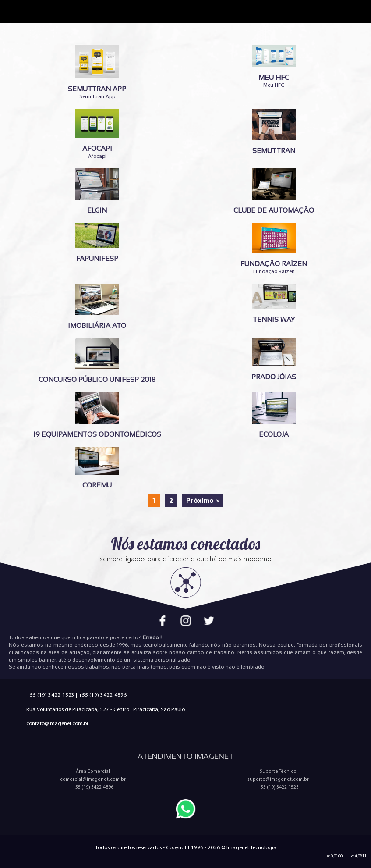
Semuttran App (97, 72)
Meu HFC (274, 67)
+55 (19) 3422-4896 (102, 695)
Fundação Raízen (274, 249)
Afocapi (97, 134)
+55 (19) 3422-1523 (50, 695)
